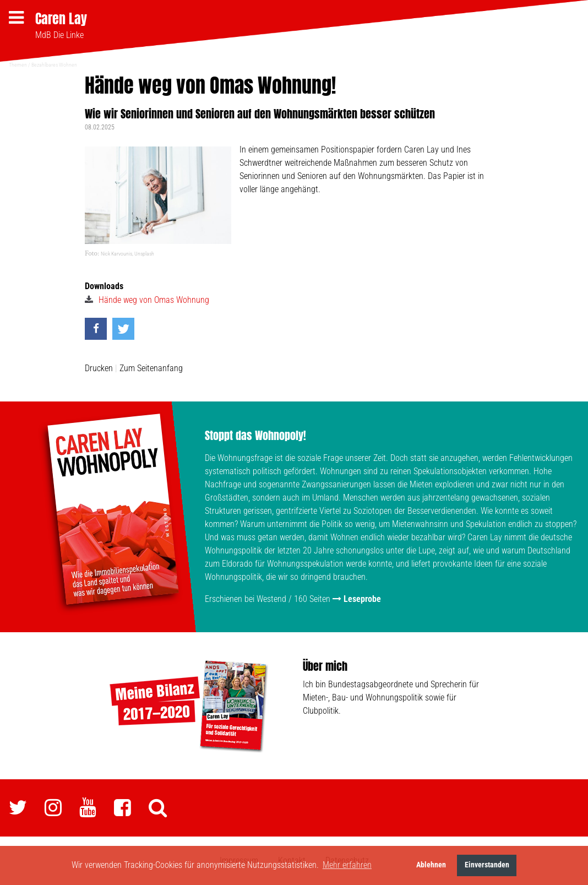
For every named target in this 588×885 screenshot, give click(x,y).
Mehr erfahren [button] (347, 865)
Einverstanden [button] (487, 865)
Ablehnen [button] (431, 865)
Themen (18, 65)
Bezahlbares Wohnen (54, 65)
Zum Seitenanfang (151, 368)
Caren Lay (61, 19)
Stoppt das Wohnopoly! (255, 435)
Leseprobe (362, 599)
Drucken (99, 368)
